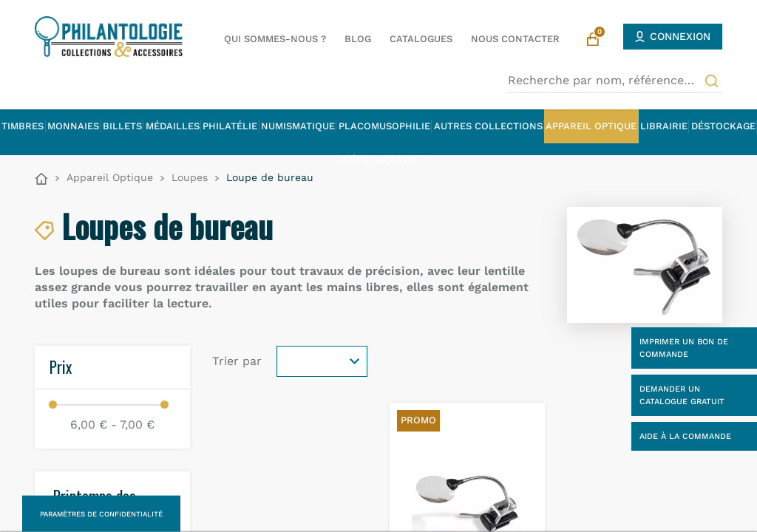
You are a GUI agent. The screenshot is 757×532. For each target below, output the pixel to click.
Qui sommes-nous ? (275, 39)
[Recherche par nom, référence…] (615, 81)
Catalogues (421, 39)
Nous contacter (515, 39)
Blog (358, 39)
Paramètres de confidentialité (101, 514)
